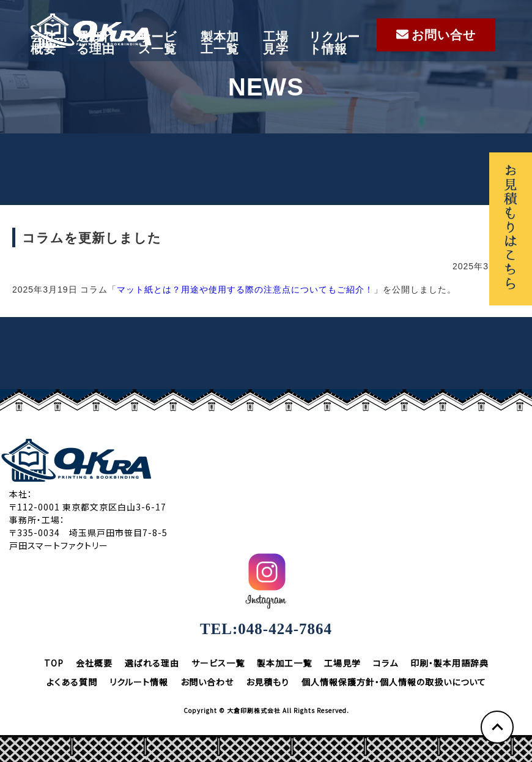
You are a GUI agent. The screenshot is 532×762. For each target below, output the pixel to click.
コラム (386, 663)
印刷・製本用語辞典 (449, 663)
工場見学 (276, 43)
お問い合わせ (207, 682)
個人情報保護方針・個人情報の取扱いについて (394, 682)
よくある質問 (72, 682)
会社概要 (43, 43)
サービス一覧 (157, 43)
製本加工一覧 (220, 43)
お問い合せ (436, 35)
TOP (54, 663)
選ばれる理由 (96, 43)
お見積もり (268, 682)
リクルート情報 (334, 43)
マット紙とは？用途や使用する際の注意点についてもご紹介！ (245, 289)
